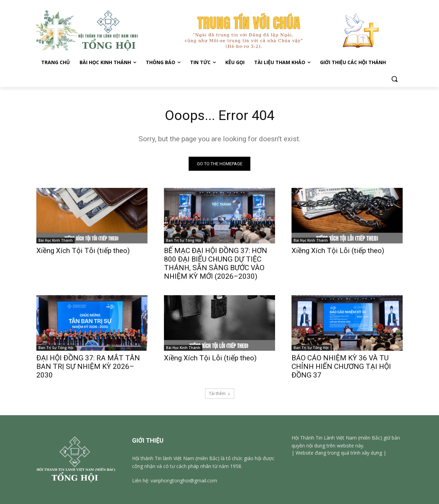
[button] (394, 79)
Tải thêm (220, 393)
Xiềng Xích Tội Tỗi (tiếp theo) (83, 251)
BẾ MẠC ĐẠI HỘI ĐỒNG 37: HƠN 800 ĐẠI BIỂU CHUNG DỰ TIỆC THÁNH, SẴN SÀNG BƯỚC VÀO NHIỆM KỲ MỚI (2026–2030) (216, 263)
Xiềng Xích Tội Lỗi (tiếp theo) (339, 251)
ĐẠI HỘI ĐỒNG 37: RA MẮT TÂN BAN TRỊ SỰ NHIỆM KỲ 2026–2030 (88, 367)
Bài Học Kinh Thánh (56, 240)
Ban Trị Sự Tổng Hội (183, 240)
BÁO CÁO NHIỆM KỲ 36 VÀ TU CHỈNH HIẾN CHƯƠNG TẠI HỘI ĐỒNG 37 (341, 367)
